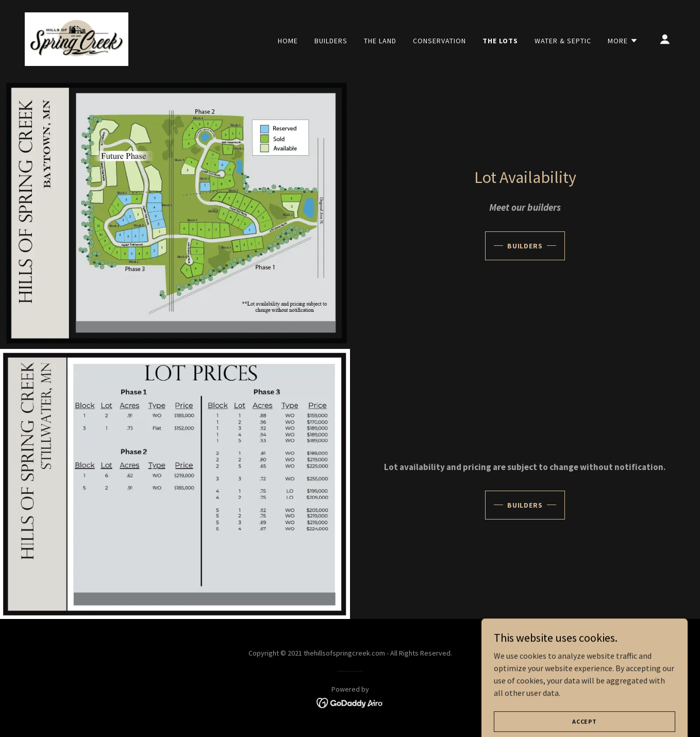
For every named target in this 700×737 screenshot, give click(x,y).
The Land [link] (380, 41)
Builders (525, 246)
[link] (77, 38)
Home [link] (288, 41)
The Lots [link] (500, 41)
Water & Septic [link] (563, 41)
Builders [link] (331, 41)
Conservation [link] (439, 41)
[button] (623, 41)
